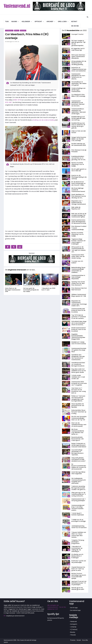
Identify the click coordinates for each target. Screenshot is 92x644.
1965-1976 (17, 100)
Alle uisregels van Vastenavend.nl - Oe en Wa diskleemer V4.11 (57, 607)
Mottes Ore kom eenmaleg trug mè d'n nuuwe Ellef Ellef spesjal (79, 576)
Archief (50, 22)
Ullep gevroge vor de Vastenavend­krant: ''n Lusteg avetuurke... (79, 494)
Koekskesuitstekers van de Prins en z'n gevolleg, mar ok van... (79, 158)
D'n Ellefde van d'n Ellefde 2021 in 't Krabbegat (77, 556)
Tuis (7, 22)
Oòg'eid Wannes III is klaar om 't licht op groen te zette (78, 569)
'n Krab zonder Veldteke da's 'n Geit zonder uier (78, 377)
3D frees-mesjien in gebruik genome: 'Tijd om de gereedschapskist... (78, 43)
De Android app (75, 610)
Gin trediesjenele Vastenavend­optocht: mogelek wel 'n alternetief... (79, 481)
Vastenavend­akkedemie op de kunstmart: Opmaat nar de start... (78, 103)
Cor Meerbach (9, 30)
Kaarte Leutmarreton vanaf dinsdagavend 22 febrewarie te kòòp (79, 222)
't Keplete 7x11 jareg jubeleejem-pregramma (78, 542)
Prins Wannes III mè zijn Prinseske (79, 151)
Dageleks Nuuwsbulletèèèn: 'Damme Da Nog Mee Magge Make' (78, 337)
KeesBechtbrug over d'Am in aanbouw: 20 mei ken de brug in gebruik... (78, 125)
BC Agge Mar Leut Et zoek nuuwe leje (78, 49)
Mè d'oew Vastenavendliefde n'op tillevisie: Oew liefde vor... (78, 432)
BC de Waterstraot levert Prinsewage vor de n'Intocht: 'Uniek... (79, 183)
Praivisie (73, 640)
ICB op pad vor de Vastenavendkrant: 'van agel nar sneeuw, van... (79, 249)
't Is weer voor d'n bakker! (77, 262)
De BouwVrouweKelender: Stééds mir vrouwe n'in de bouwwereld (79, 467)
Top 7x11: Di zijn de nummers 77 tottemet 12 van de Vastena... (79, 317)
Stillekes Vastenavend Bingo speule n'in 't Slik (79, 295)
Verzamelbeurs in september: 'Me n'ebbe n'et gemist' (79, 83)
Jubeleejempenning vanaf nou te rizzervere (79, 527)
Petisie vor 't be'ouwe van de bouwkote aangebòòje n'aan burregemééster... (78, 398)
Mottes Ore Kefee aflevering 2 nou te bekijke (78, 164)
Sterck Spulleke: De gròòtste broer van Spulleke (78, 405)
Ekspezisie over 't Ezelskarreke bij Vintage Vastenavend (79, 203)
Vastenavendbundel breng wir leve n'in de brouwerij (78, 310)
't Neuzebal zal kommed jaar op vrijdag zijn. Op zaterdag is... (77, 549)
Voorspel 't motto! (77, 34)
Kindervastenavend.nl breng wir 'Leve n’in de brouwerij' (79, 329)
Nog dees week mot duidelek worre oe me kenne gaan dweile (79, 371)
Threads (73, 635)
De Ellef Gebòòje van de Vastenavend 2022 (79, 144)
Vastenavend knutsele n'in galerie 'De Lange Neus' (79, 350)
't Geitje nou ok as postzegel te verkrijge (79, 520)
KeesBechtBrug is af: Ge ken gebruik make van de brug (78, 118)
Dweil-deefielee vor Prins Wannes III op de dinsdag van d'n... (79, 196)
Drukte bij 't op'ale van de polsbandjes (79, 562)
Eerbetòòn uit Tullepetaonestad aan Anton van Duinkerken (79, 69)
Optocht (38, 22)
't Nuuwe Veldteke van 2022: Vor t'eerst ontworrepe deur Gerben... (79, 535)
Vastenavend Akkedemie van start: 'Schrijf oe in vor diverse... (78, 76)
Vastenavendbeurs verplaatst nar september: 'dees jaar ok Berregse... (79, 111)
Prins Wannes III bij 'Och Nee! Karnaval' (79, 289)
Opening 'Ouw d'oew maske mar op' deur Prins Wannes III (78, 283)
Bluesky (73, 632)
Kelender (26, 22)
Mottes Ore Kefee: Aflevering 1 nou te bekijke (77, 234)
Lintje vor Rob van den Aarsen (79, 132)
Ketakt (74, 22)
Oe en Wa (75, 26)
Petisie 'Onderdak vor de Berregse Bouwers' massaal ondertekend (79, 445)
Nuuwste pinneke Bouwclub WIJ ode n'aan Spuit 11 (77, 439)
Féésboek (73, 621)
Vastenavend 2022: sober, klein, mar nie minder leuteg (78, 256)
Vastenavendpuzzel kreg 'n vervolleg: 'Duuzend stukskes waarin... (78, 508)
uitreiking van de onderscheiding (43, 120)
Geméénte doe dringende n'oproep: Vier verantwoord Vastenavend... (78, 357)
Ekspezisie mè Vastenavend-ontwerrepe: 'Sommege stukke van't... (79, 303)
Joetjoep (73, 627)
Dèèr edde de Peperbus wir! (76, 208)
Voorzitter (23, 30)
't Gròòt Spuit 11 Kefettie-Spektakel (78, 514)
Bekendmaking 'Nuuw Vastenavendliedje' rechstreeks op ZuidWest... (78, 270)
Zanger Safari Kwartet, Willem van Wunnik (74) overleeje (79, 139)
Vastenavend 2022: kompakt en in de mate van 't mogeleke (79, 383)
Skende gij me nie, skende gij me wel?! (78, 589)
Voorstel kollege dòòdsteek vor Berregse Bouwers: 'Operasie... (78, 452)
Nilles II (17, 30)
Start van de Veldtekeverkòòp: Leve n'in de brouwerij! (79, 425)
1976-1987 (9, 102)
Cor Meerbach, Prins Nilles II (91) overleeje (78, 95)
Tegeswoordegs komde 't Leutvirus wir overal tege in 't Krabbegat (78, 241)
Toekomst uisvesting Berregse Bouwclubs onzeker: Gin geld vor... (79, 488)
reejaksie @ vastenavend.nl (15, 616)
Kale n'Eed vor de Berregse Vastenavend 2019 (13, 290)
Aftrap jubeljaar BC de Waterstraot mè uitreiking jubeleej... (79, 63)
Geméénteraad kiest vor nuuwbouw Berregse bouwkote (78, 364)
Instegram (74, 624)
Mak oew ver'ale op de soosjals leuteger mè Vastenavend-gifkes (79, 215)
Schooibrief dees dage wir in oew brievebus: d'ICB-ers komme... (79, 323)
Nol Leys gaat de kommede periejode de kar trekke (31, 290)
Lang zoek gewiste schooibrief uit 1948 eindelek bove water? (78, 459)
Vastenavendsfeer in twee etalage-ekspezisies (78, 277)
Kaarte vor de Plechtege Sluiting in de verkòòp (79, 177)
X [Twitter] (74, 629)
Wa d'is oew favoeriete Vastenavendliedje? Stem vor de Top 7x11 (79, 418)
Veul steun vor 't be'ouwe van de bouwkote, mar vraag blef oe (79, 391)
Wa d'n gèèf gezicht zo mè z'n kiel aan (79, 170)
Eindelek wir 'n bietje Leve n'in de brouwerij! (79, 343)
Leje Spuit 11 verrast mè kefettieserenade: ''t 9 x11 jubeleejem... (79, 583)
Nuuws (14, 22)
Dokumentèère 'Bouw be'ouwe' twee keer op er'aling (79, 412)
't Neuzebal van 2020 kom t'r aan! (48, 289)
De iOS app (74, 608)
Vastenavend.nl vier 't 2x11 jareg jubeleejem (78, 500)
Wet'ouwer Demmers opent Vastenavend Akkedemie (78, 57)
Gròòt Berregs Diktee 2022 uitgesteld (78, 473)
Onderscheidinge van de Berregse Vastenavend (78, 90)
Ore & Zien (62, 22)
